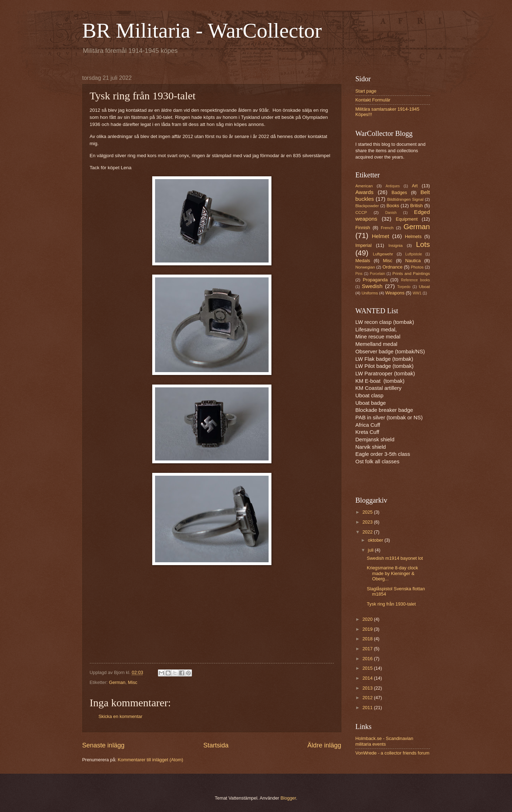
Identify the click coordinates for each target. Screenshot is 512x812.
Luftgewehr (383, 254)
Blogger (288, 798)
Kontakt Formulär (373, 100)
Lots (423, 244)
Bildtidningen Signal (405, 199)
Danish (391, 213)
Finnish (363, 228)
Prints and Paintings (411, 274)
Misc (133, 682)
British (417, 206)
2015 (368, 668)
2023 (368, 522)
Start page (366, 91)
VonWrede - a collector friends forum (393, 753)
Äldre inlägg (324, 745)
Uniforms (370, 293)
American (364, 186)
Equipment (407, 219)
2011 (368, 708)
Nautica (413, 261)
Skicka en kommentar (121, 716)
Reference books (415, 280)
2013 (368, 688)
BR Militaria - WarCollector (202, 31)
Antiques (393, 186)
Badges (400, 192)
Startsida (216, 745)
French (387, 228)
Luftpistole (414, 254)
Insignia (396, 245)
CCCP (361, 212)
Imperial (364, 245)
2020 (368, 619)
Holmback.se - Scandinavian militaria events (384, 741)
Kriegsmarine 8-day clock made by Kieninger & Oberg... (393, 573)
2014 (368, 678)
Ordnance (393, 267)
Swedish (372, 286)
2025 (368, 512)
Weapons (395, 293)
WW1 (417, 293)
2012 (368, 698)
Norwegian (365, 267)
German (117, 682)
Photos (417, 267)
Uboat (425, 287)
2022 (368, 532)
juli (371, 550)
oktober (376, 540)
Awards (365, 192)
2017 (368, 649)
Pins (359, 274)
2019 (368, 629)
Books (393, 206)
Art (415, 186)
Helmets (413, 236)
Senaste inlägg (103, 745)
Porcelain (377, 274)
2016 (368, 659)
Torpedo (404, 287)
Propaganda (375, 280)
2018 (368, 639)
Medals (363, 261)
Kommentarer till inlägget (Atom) (151, 760)
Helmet (381, 236)
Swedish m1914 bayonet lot (395, 558)
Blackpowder (367, 206)
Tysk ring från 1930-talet (391, 604)
